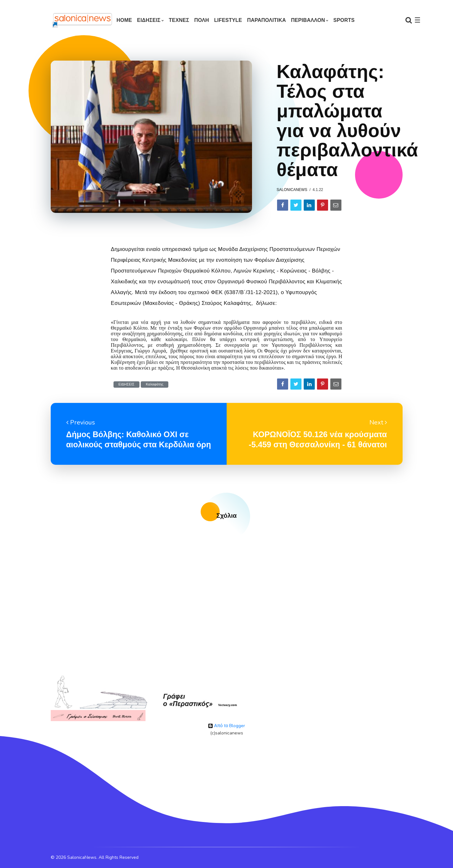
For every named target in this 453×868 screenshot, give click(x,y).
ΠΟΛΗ (202, 20)
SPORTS (344, 20)
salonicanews (292, 190)
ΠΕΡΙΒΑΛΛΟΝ (308, 20)
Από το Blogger (227, 726)
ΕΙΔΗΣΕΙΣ (149, 20)
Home (124, 20)
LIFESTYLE (228, 20)
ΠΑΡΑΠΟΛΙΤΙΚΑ (266, 20)
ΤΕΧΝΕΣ (179, 20)
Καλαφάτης (155, 384)
